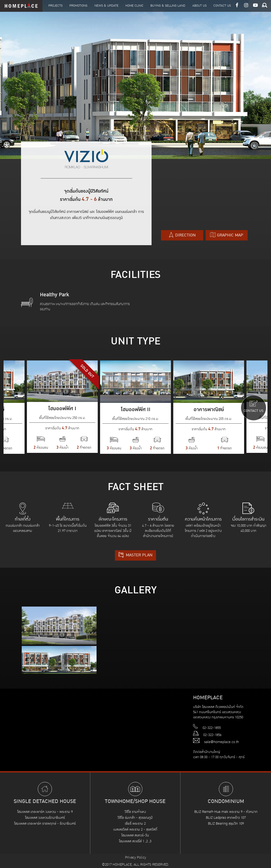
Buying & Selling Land (168, 6)
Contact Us (222, 6)
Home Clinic (134, 6)
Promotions (78, 6)
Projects (55, 6)
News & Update (106, 6)
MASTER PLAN (135, 555)
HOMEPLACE (21, 6)
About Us (199, 6)
